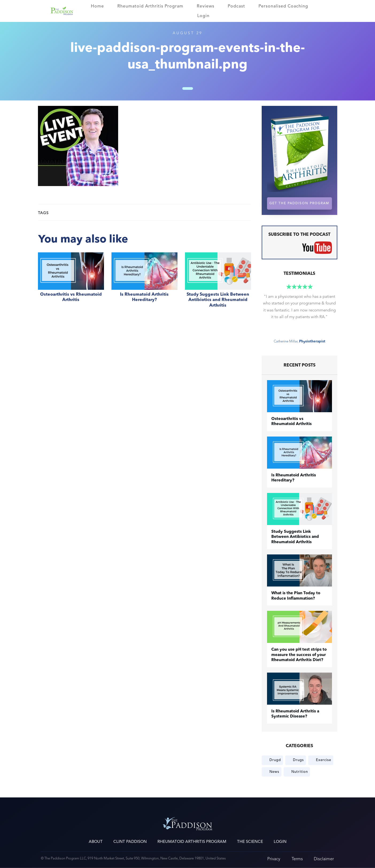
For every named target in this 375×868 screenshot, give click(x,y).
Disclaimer (324, 859)
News (274, 772)
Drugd (275, 760)
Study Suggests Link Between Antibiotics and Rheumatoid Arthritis (218, 283)
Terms (297, 859)
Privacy (274, 859)
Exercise (324, 760)
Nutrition (300, 772)
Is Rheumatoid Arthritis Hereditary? (144, 283)
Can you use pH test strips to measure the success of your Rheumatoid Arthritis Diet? (299, 655)
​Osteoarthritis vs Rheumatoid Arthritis (71, 283)
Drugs (298, 760)
